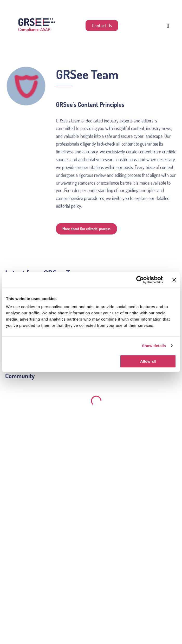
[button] (168, 25)
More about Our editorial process (86, 229)
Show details (154, 346)
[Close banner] (174, 280)
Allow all (148, 361)
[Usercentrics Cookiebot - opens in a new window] (140, 280)
